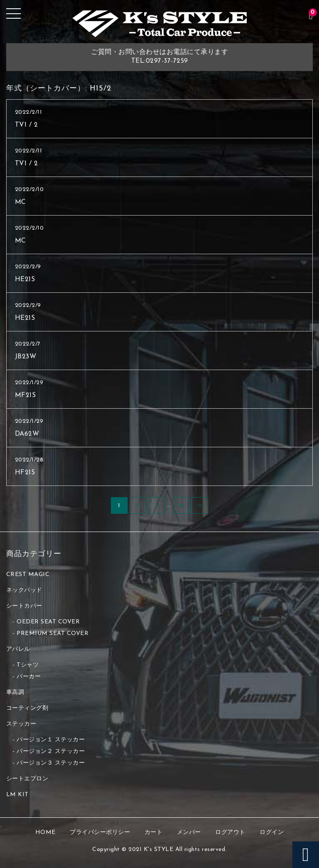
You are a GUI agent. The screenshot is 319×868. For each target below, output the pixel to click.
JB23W (26, 357)
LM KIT (17, 795)
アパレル (18, 649)
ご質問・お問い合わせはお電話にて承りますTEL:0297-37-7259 (159, 57)
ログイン (272, 832)
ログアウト (230, 832)
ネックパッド (24, 590)
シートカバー (24, 606)
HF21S (25, 473)
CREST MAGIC (28, 575)
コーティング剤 (27, 708)
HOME (45, 832)
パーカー (29, 677)
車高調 (15, 693)
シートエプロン (27, 779)
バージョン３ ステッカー (51, 763)
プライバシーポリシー (100, 832)
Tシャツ (28, 665)
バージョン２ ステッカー (51, 752)
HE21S (25, 280)
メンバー (189, 832)
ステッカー (21, 724)
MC (21, 202)
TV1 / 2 (27, 125)
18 (181, 506)
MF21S (26, 395)
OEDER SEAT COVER (48, 622)
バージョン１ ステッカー (51, 740)
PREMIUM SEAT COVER (53, 634)
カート (154, 832)
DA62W (27, 434)
